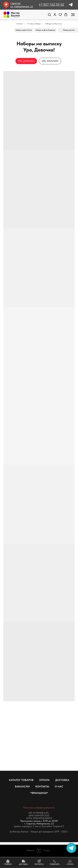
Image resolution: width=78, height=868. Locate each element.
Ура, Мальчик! (50, 61)
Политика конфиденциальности (39, 808)
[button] (49, 15)
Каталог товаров (21, 780)
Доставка (62, 780)
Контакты (42, 786)
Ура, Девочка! (26, 61)
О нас (59, 786)
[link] (55, 15)
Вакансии (22, 786)
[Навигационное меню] (73, 15)
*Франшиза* (39, 793)
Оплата (44, 780)
